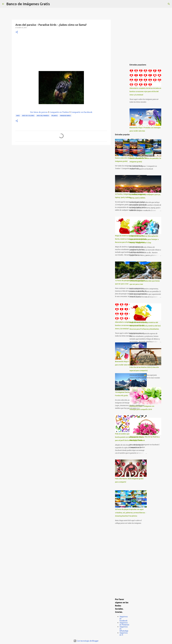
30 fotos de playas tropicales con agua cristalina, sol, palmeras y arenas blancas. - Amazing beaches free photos (131, 513)
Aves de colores (28, 116)
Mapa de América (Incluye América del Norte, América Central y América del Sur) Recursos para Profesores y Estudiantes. (145, 326)
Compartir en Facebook (82, 112)
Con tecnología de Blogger (86, 641)
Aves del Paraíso (43, 116)
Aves (18, 116)
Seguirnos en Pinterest (124, 624)
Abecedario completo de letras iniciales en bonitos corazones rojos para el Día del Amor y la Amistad (145, 91)
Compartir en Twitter (59, 112)
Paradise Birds (65, 116)
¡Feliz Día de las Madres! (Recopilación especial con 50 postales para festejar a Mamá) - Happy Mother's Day (144, 239)
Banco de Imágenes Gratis (28, 4)
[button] (17, 32)
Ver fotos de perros (39, 112)
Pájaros (55, 116)
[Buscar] (53, 4)
